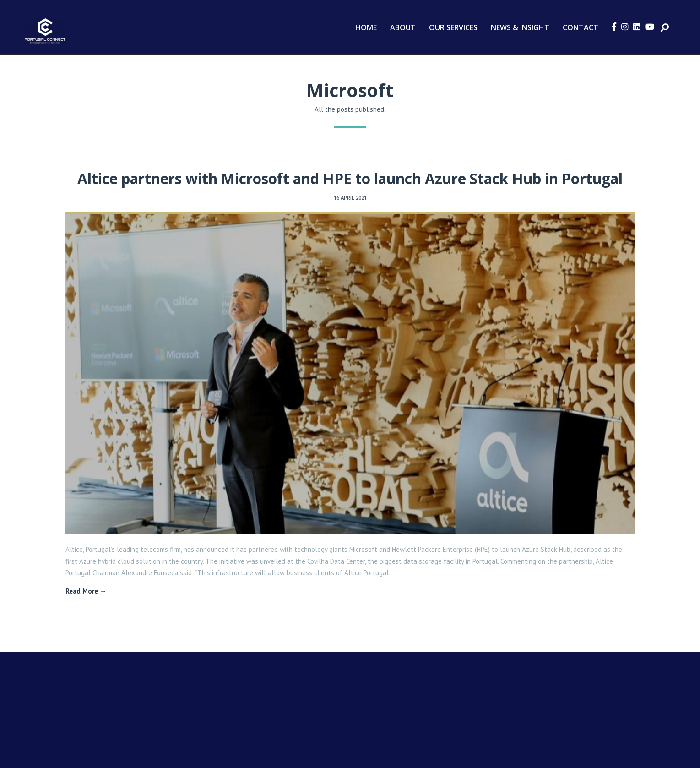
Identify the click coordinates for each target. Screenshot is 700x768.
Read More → (86, 591)
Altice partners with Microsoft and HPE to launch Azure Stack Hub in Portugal (350, 178)
